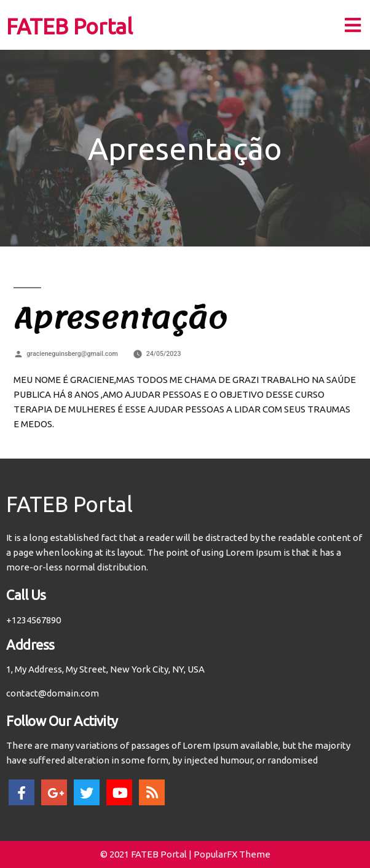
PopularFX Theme (232, 854)
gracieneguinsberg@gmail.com (72, 354)
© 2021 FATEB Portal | (147, 854)
